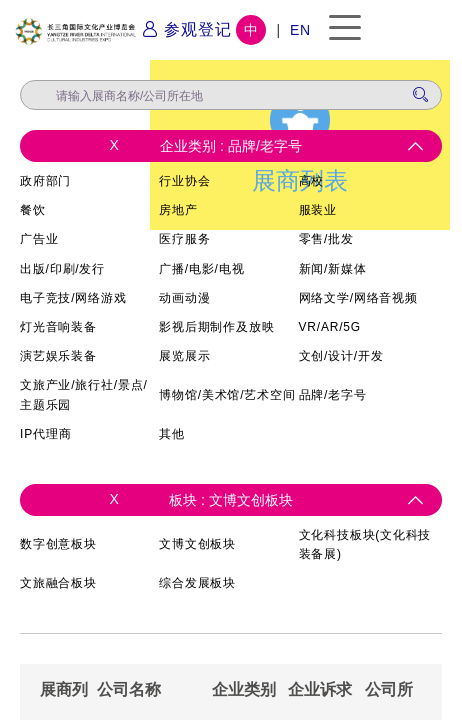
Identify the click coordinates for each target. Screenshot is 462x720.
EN (300, 30)
